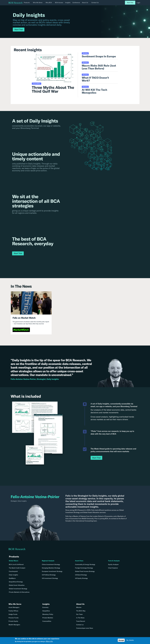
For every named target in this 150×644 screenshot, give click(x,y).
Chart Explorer (113, 568)
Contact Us (95, 3)
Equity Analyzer (113, 564)
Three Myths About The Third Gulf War (53, 89)
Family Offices (13, 612)
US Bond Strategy (81, 575)
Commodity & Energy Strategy (85, 564)
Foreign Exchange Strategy (84, 568)
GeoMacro (12, 578)
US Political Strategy (49, 575)
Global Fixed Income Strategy (85, 571)
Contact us (80, 626)
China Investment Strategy (51, 564)
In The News (80, 619)
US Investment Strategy (50, 578)
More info (49, 641)
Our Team (79, 616)
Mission (79, 609)
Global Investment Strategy (18, 589)
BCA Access (59, 3)
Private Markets (48, 619)
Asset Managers (14, 609)
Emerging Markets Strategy (51, 568)
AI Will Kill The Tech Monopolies (94, 91)
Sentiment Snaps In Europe (99, 56)
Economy (45, 609)
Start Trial (130, 3)
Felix (68, 496)
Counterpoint (13, 571)
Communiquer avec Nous (85, 630)
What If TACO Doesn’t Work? (95, 79)
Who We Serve (16, 604)
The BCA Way (81, 612)
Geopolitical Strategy (16, 582)
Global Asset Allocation (17, 585)
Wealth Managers (14, 626)
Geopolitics (46, 612)
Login (138, 3)
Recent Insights (28, 50)
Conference (76, 3)
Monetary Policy (48, 616)
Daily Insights (13, 575)
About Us (81, 604)
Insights (68, 3)
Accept (121, 640)
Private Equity (13, 623)
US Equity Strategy (81, 578)
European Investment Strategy (52, 571)
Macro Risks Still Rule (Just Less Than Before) (99, 67)
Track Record (81, 623)
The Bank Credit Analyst (17, 568)
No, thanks (130, 640)
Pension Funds (14, 619)
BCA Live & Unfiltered (16, 564)
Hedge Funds (13, 616)
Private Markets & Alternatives (19, 592)
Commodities (47, 623)
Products (14, 557)
